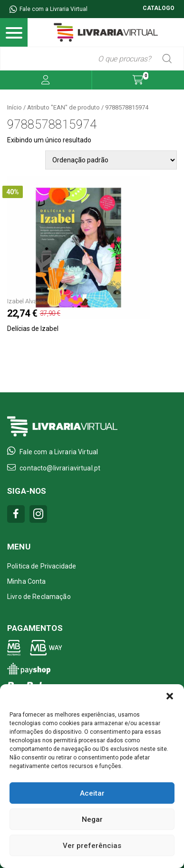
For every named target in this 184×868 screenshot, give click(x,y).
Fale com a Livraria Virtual (48, 9)
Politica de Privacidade (42, 566)
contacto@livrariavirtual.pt (54, 467)
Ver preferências (92, 846)
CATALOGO (159, 8)
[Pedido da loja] (111, 160)
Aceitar (92, 793)
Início (15, 107)
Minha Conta (27, 581)
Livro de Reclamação (39, 597)
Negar (92, 819)
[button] (170, 696)
